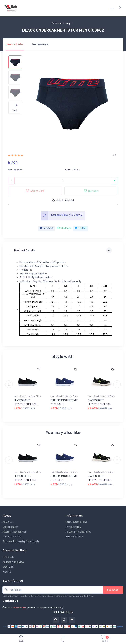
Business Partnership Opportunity (21, 542)
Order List (8, 567)
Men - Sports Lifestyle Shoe (27, 396)
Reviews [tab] (39, 44)
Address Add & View (13, 562)
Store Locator (10, 527)
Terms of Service (12, 537)
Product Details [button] (25, 250)
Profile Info (8, 557)
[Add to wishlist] (114, 155)
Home (57, 23)
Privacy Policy (73, 527)
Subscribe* (113, 590)
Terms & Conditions (76, 522)
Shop (68, 23)
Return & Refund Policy (78, 532)
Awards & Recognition (15, 532)
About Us (8, 522)
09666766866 (20, 608)
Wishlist (7, 572)
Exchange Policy (75, 537)
